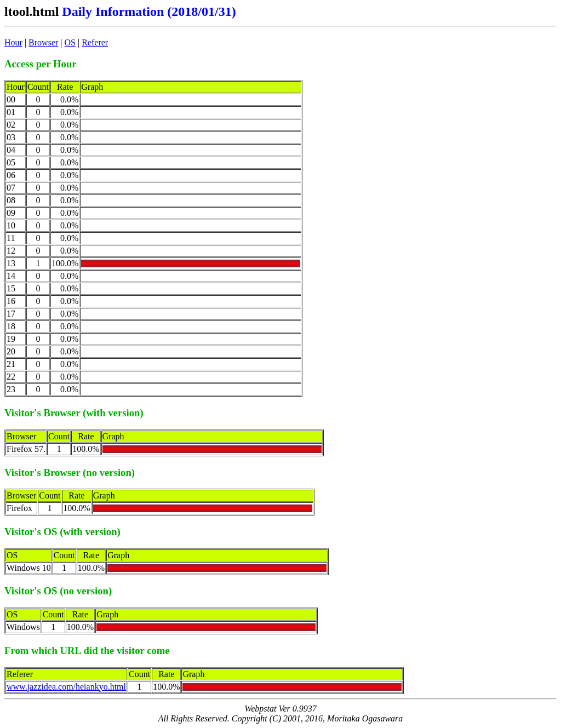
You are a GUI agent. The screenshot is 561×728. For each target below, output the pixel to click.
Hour (13, 42)
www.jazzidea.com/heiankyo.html (66, 687)
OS (70, 42)
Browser (43, 42)
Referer (95, 42)
